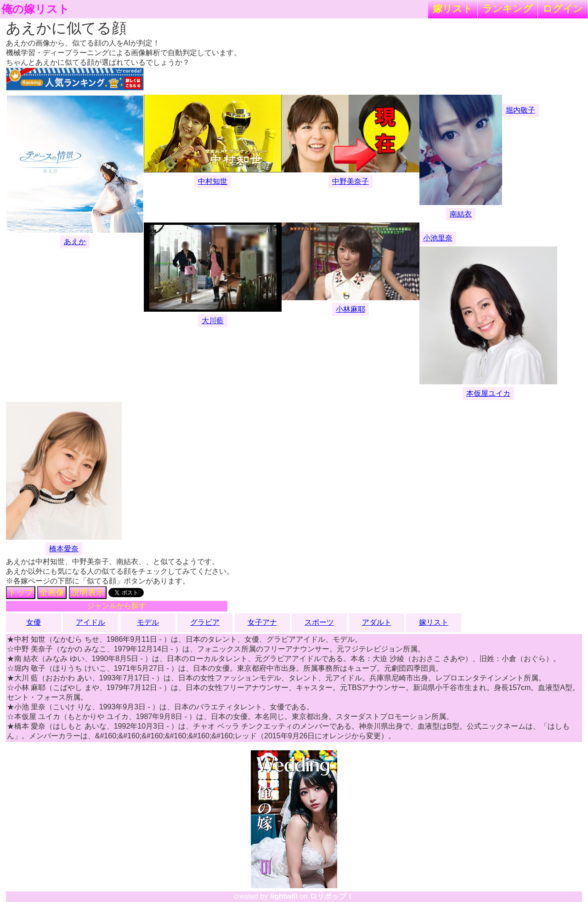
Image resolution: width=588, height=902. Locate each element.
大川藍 (213, 321)
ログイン (563, 9)
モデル (148, 622)
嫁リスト (453, 9)
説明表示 (88, 593)
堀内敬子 (520, 110)
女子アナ (262, 622)
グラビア (205, 622)
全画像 (52, 593)
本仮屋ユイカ (488, 393)
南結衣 (461, 214)
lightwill (284, 896)
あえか (75, 242)
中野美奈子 (351, 181)
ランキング (508, 9)
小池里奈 (438, 238)
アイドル (90, 622)
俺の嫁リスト (35, 9)
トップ (21, 593)
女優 (34, 622)
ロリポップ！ (332, 896)
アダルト (377, 622)
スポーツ (319, 622)
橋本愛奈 (64, 549)
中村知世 (213, 181)
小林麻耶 (351, 309)
